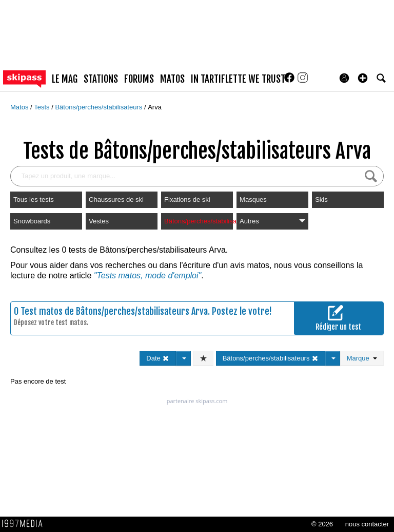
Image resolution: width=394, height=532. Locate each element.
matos (172, 79)
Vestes (99, 221)
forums (139, 79)
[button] (363, 78)
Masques (253, 199)
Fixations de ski (187, 199)
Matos (20, 107)
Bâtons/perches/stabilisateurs (99, 107)
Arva (155, 107)
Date (158, 358)
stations (101, 79)
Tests (43, 107)
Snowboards (32, 221)
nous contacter (367, 524)
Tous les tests (34, 199)
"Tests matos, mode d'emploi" (147, 275)
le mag (65, 79)
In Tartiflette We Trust (238, 79)
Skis (321, 199)
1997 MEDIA (25, 524)
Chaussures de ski (116, 199)
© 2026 (322, 524)
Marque (362, 358)
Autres (272, 221)
